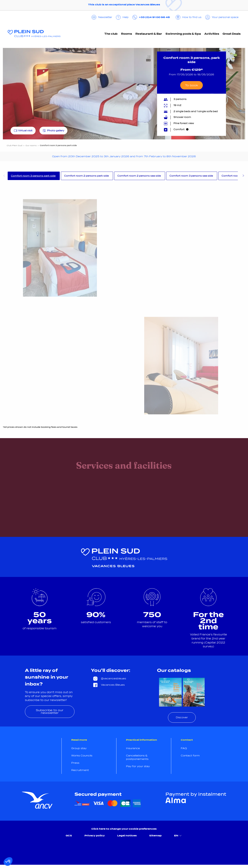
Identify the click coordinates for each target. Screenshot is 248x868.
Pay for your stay (138, 766)
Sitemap (155, 836)
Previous (4, 176)
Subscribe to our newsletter (50, 711)
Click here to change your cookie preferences (124, 829)
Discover (182, 717)
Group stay (79, 748)
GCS (69, 836)
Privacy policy (95, 836)
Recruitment (80, 770)
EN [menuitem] (178, 836)
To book (192, 85)
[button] (8, 861)
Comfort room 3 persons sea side (191, 176)
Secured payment (98, 794)
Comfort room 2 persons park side (86, 176)
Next (243, 176)
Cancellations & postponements (137, 757)
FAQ (184, 748)
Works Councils (82, 756)
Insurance (133, 748)
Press (75, 763)
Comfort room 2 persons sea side (139, 176)
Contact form (190, 756)
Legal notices (127, 836)
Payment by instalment (196, 794)
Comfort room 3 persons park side (33, 176)
